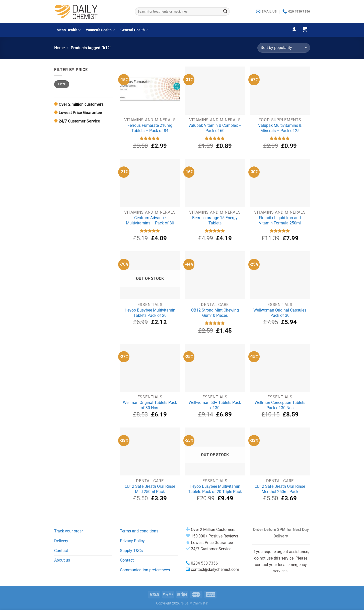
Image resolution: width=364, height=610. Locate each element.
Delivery (61, 541)
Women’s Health (100, 30)
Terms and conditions (139, 531)
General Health (134, 30)
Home (59, 48)
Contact (61, 551)
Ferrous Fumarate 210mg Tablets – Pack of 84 (150, 128)
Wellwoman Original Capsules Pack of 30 (280, 313)
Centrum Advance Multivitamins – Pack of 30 (150, 220)
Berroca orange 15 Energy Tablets (215, 220)
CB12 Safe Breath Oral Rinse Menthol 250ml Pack (280, 489)
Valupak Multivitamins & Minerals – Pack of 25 (280, 128)
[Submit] (225, 12)
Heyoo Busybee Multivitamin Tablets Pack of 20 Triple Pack (215, 489)
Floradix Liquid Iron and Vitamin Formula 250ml (280, 220)
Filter (62, 84)
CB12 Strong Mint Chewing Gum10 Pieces (215, 313)
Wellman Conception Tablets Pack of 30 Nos (280, 405)
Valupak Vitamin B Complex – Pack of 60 (215, 128)
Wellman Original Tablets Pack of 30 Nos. (150, 405)
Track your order (68, 531)
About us (62, 560)
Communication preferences (145, 570)
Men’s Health (69, 30)
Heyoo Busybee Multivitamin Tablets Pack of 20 (150, 313)
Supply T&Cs (131, 551)
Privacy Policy (132, 541)
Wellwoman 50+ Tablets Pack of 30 (215, 405)
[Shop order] (284, 48)
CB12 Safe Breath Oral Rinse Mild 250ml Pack (150, 489)
